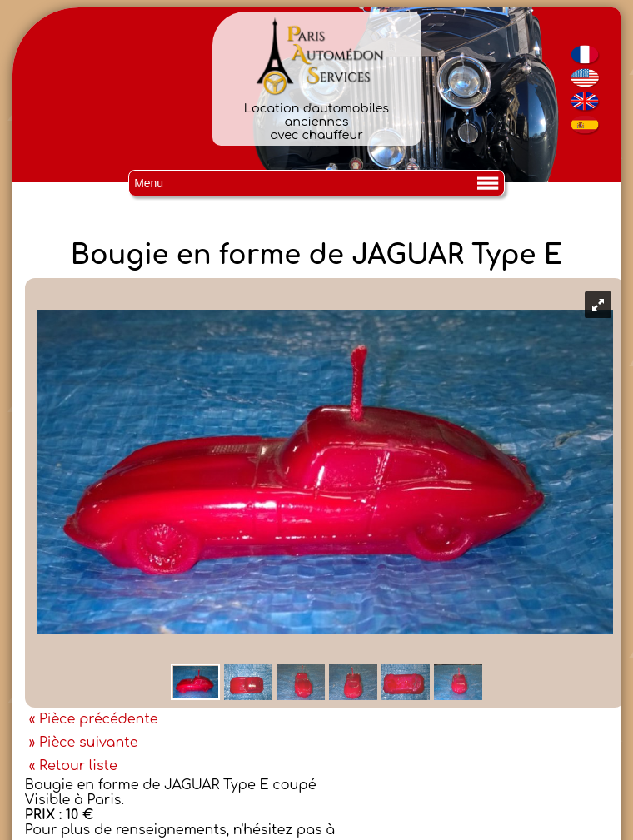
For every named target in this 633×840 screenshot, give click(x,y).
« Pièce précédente (94, 719)
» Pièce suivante (84, 743)
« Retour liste (73, 766)
